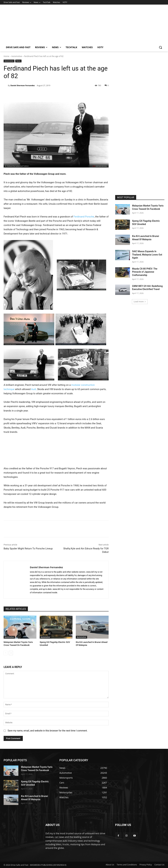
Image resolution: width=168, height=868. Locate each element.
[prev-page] (6, 653)
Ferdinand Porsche (84, 217)
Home (6, 56)
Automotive (17, 56)
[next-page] (11, 653)
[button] (160, 47)
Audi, (34, 389)
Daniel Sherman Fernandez (23, 85)
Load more (140, 302)
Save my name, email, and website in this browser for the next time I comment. (47, 731)
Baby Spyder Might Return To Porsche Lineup (28, 549)
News (18, 61)
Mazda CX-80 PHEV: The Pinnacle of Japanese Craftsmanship (145, 272)
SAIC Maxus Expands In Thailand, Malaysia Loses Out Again (147, 255)
